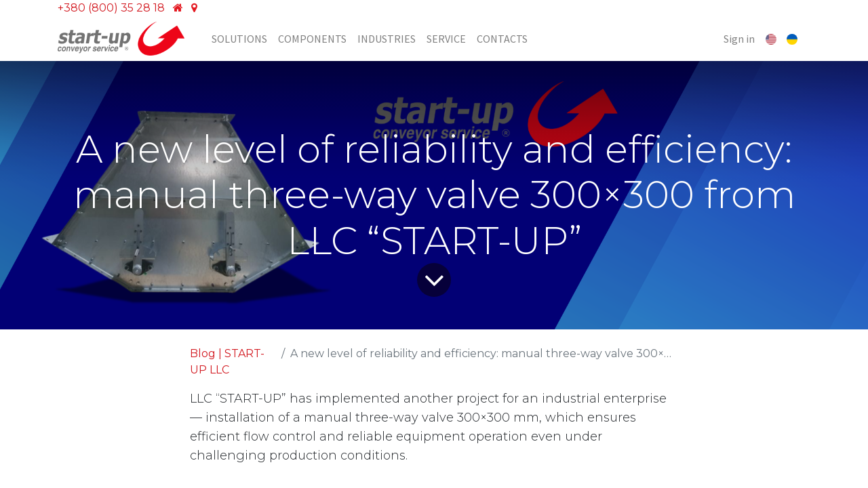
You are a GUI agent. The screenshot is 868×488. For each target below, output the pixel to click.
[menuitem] (239, 39)
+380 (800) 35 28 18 (111, 8)
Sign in (739, 39)
